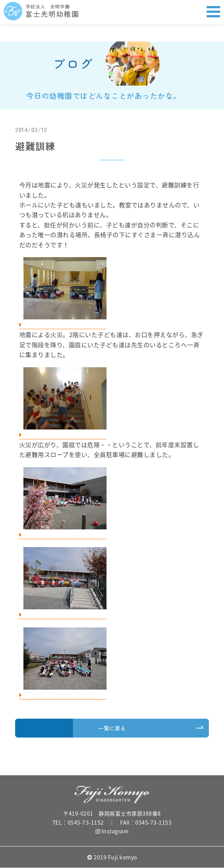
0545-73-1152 (86, 822)
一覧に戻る (112, 728)
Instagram (112, 831)
